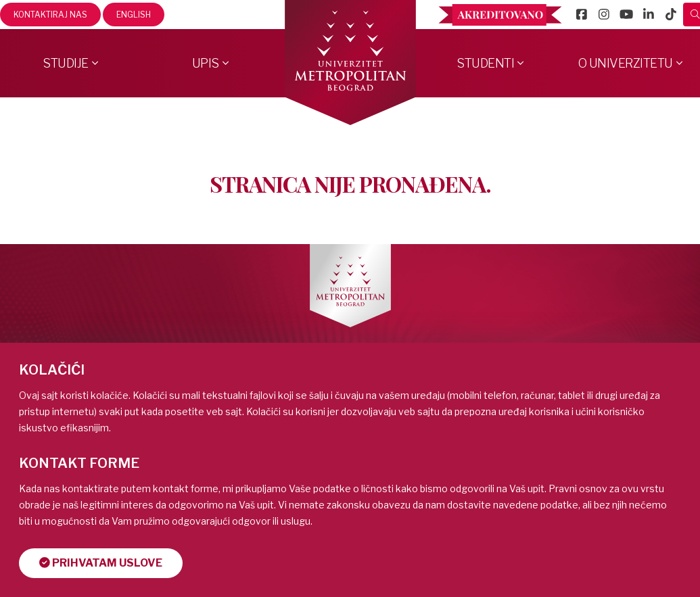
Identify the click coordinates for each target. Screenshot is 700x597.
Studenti (485, 63)
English (134, 15)
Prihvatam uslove (101, 563)
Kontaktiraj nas (50, 15)
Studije (66, 63)
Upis (206, 63)
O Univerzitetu (626, 63)
